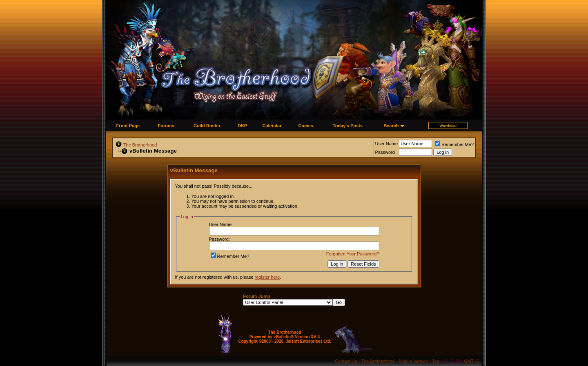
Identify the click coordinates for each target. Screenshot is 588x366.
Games (306, 126)
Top (436, 361)
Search (391, 126)
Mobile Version (414, 361)
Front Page (128, 126)
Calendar (272, 126)
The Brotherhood (140, 145)
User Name (387, 144)
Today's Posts (348, 126)
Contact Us (346, 361)
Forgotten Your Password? (353, 254)
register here (267, 277)
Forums (166, 126)
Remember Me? (454, 144)
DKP (242, 126)
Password (385, 152)
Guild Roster (207, 126)
